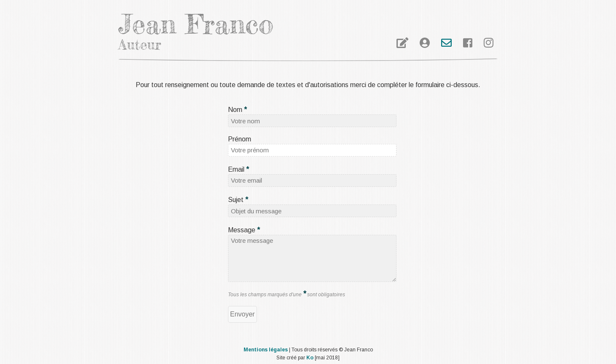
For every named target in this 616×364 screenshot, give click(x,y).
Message (244, 230)
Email (238, 169)
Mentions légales (266, 350)
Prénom (240, 139)
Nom (237, 110)
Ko (310, 358)
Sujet (238, 200)
